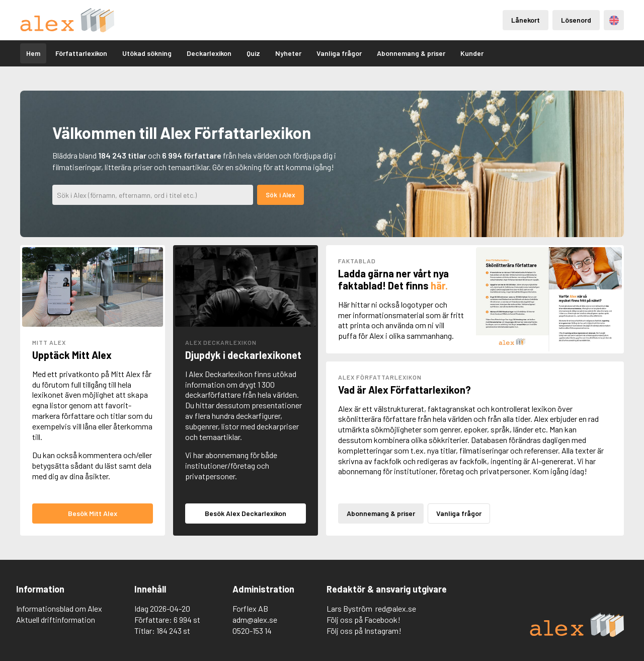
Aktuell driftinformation (56, 619)
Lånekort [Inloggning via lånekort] (526, 20)
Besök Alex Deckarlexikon (246, 513)
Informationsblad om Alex (59, 608)
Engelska (614, 20)
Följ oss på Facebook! (364, 619)
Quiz (253, 53)
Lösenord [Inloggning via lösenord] (576, 20)
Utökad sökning (147, 53)
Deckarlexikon (209, 53)
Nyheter (288, 53)
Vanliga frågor (339, 53)
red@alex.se (396, 608)
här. (439, 285)
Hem (33, 53)
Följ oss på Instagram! (364, 631)
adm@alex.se (255, 619)
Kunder (472, 53)
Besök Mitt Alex (93, 513)
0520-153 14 (252, 631)
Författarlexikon (81, 53)
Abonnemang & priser (411, 53)
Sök (271, 195)
